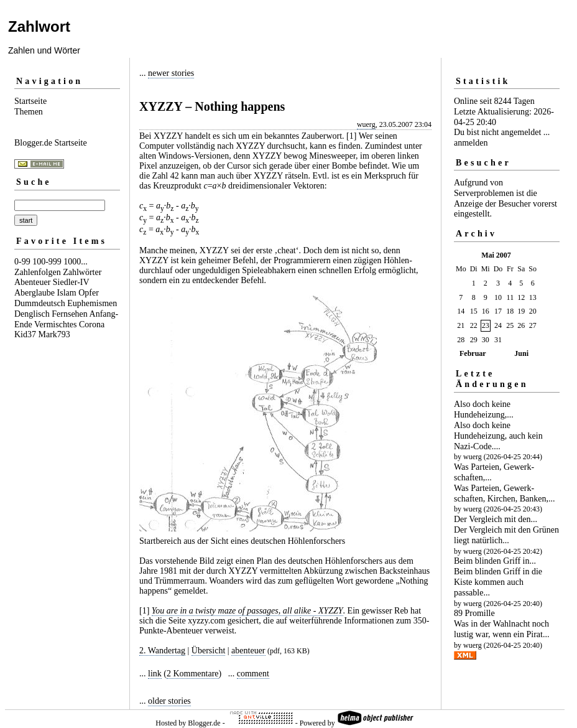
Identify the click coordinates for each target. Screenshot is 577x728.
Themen (29, 112)
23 (486, 325)
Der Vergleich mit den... (496, 519)
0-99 (22, 262)
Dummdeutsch (40, 303)
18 (510, 311)
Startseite (30, 101)
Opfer (89, 293)
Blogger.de (204, 723)
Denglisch (32, 314)
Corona (92, 324)
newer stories (171, 73)
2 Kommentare (193, 674)
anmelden (471, 143)
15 (474, 311)
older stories (169, 701)
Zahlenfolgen (38, 272)
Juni (521, 353)
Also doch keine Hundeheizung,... (484, 409)
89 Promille (474, 613)
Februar (473, 353)
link (155, 674)
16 (486, 311)
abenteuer (248, 651)
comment (253, 674)
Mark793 (54, 334)
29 (474, 340)
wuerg (366, 124)
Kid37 (25, 334)
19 (521, 311)
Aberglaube (35, 293)
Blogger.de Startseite (51, 143)
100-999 (47, 262)
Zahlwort (39, 26)
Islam (67, 293)
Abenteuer (32, 282)
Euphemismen (92, 303)
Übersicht (208, 651)
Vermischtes (55, 324)
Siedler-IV (71, 282)
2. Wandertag (162, 651)
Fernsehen (70, 314)
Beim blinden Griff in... (495, 561)
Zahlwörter (82, 272)
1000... (76, 262)
